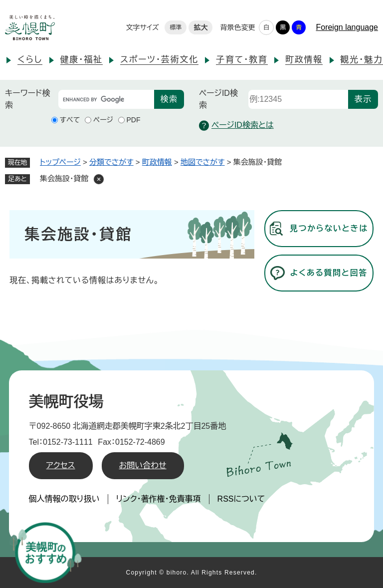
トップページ (60, 162)
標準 (176, 27)
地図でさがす (203, 162)
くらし (30, 60)
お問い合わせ (143, 465)
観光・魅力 (362, 60)
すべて (70, 120)
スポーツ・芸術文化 (159, 60)
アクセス (61, 465)
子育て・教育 (242, 60)
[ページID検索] (298, 99)
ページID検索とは (236, 126)
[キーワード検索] (106, 99)
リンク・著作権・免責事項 (159, 499)
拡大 (200, 27)
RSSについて (241, 499)
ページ (103, 120)
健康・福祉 (82, 60)
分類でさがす (111, 162)
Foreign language (347, 27)
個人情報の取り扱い (64, 499)
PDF (134, 120)
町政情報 (304, 60)
